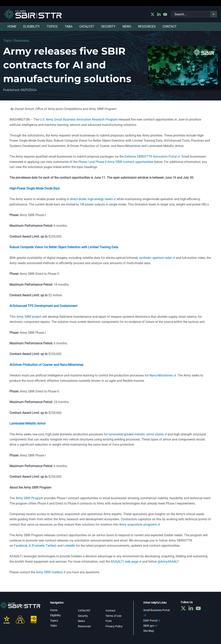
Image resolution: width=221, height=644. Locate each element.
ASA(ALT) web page (126, 562)
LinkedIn (69, 546)
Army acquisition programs (140, 525)
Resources (84, 626)
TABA (53, 626)
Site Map (149, 631)
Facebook (21, 546)
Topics (54, 620)
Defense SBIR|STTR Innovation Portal (152, 157)
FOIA (109, 621)
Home (54, 610)
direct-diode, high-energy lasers (93, 199)
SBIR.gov (150, 626)
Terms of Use (113, 616)
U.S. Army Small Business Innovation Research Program (79, 119)
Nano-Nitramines (163, 375)
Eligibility (55, 615)
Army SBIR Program (29, 498)
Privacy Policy (114, 626)
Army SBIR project (29, 317)
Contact (110, 611)
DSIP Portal (152, 620)
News (81, 621)
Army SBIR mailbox (49, 572)
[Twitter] (153, 14)
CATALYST (84, 611)
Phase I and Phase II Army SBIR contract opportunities (116, 162)
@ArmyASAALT (168, 562)
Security (83, 616)
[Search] (214, 14)
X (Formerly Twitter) (43, 546)
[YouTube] (165, 14)
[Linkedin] (159, 14)
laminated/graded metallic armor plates (138, 434)
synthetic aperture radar (157, 258)
